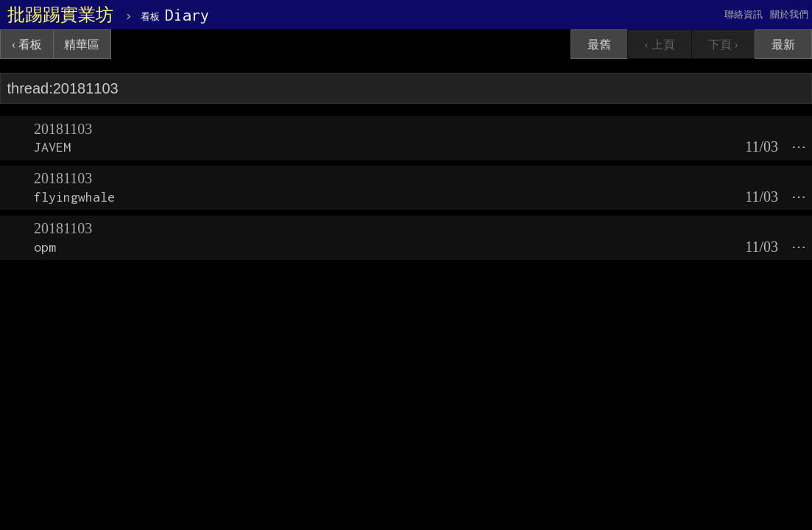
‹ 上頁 (659, 45)
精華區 (82, 45)
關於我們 (789, 14)
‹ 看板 (27, 45)
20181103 (63, 129)
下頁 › (723, 45)
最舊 (599, 45)
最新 (783, 45)
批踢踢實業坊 (60, 15)
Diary (175, 15)
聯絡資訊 (744, 14)
